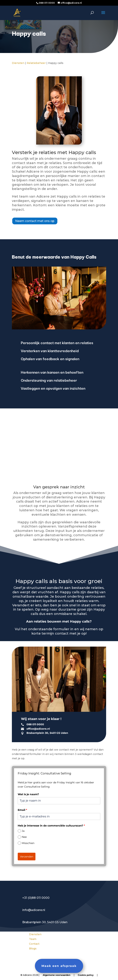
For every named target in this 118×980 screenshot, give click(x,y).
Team (33, 939)
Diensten (18, 63)
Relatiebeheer (36, 63)
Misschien (28, 843)
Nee (24, 837)
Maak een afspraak (59, 966)
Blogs (33, 948)
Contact (34, 944)
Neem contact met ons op (35, 221)
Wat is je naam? (28, 794)
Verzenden (27, 857)
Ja (23, 831)
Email (22, 810)
